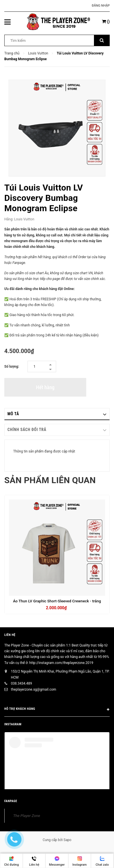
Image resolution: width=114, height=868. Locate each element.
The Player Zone (27, 816)
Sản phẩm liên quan (50, 480)
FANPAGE (11, 801)
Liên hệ (10, 635)
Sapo (67, 840)
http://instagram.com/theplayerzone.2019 (61, 663)
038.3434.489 (21, 683)
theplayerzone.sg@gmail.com (34, 689)
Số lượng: (12, 367)
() (106, 21)
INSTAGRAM (13, 724)
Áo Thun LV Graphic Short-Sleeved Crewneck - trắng (57, 601)
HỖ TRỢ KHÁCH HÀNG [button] (57, 710)
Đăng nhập (101, 6)
